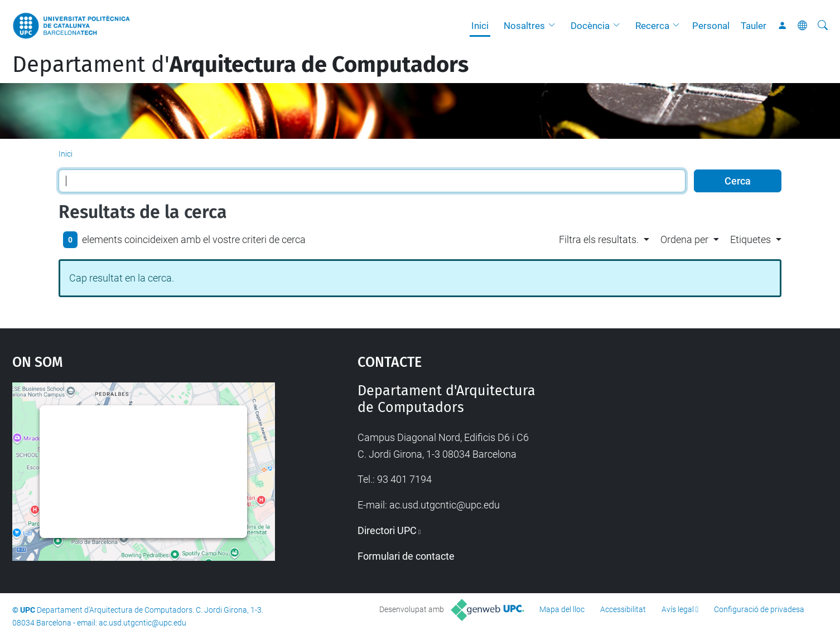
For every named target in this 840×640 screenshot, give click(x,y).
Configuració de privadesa (759, 609)
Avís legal (678, 609)
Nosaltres (524, 26)
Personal (711, 26)
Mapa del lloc (562, 609)
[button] (554, 26)
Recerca (652, 26)
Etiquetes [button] (750, 239)
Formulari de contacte (406, 556)
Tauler (754, 26)
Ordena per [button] (684, 239)
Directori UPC (387, 530)
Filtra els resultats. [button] (599, 239)
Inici (480, 26)
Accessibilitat (623, 609)
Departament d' (240, 65)
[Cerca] (823, 26)
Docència (590, 26)
